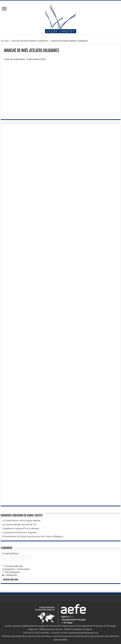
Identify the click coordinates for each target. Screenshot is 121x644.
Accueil (5, 41)
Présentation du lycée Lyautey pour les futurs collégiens (33, 536)
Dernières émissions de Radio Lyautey (22, 516)
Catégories (11, 575)
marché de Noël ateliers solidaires (30, 41)
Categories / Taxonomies (16, 569)
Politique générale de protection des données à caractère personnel (39, 636)
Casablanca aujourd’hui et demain (21, 528)
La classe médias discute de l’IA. (20, 524)
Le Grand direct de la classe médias (21, 521)
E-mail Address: (11, 553)
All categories (11, 572)
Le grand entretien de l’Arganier (20, 532)
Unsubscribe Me (13, 566)
